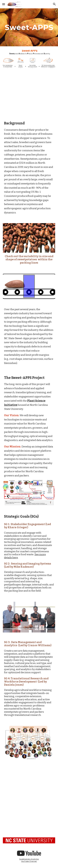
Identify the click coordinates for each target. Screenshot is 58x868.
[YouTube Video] (29, 94)
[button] (4, 4)
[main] (29, 27)
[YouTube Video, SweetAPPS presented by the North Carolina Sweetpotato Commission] (29, 782)
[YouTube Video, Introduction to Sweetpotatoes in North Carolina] (29, 818)
